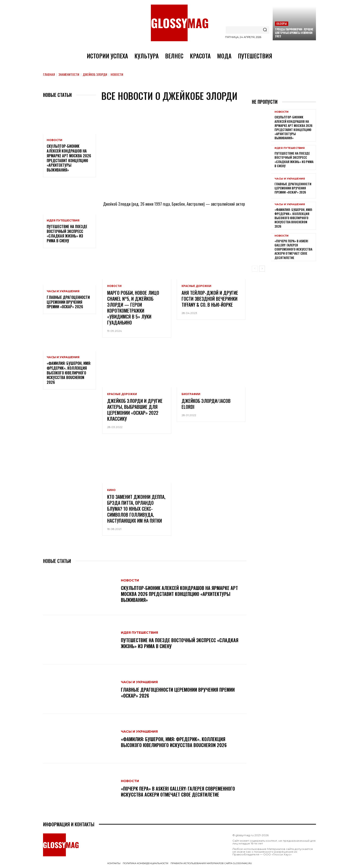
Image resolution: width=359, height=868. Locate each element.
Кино (111, 490)
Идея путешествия (63, 221)
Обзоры (281, 23)
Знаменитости (69, 74)
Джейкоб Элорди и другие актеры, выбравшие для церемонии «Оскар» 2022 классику (135, 410)
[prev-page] (255, 269)
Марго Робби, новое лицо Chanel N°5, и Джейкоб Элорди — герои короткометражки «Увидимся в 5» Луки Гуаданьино (133, 308)
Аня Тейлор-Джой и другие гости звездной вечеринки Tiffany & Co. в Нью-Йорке (210, 299)
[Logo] (179, 23)
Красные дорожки (196, 286)
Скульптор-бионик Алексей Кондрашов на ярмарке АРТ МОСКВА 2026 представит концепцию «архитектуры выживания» (69, 158)
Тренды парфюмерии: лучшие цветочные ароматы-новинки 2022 (294, 33)
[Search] (265, 30)
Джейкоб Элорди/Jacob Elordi (206, 404)
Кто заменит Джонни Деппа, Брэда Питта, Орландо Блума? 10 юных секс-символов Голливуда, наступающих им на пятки (136, 509)
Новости (54, 140)
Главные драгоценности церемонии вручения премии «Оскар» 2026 (68, 302)
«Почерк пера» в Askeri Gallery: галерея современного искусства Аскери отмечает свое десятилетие (178, 792)
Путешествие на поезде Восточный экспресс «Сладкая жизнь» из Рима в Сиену (67, 234)
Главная (49, 74)
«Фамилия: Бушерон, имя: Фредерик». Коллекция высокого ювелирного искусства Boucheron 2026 (69, 373)
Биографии (191, 394)
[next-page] (262, 269)
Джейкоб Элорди (95, 74)
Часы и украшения (63, 291)
